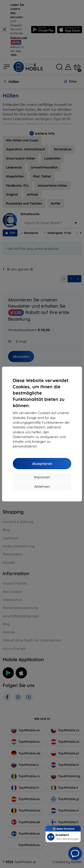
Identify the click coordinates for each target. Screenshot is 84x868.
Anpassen (42, 477)
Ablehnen (42, 486)
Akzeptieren (42, 464)
